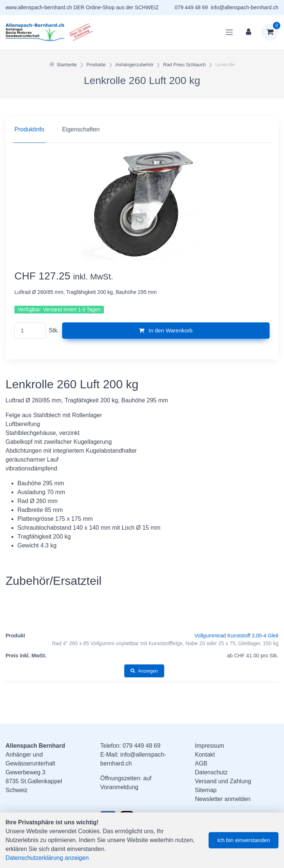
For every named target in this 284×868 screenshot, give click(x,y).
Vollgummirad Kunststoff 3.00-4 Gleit (236, 636)
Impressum (209, 746)
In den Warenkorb (166, 330)
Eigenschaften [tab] (81, 129)
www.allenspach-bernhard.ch (39, 7)
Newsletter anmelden (223, 799)
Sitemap (206, 790)
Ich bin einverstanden (244, 840)
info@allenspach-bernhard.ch (245, 7)
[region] (142, 130)
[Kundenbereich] (248, 32)
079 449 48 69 (192, 7)
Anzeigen (144, 671)
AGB (201, 763)
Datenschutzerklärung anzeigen (47, 858)
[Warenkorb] (270, 32)
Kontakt (205, 755)
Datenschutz (211, 772)
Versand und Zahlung (223, 781)
